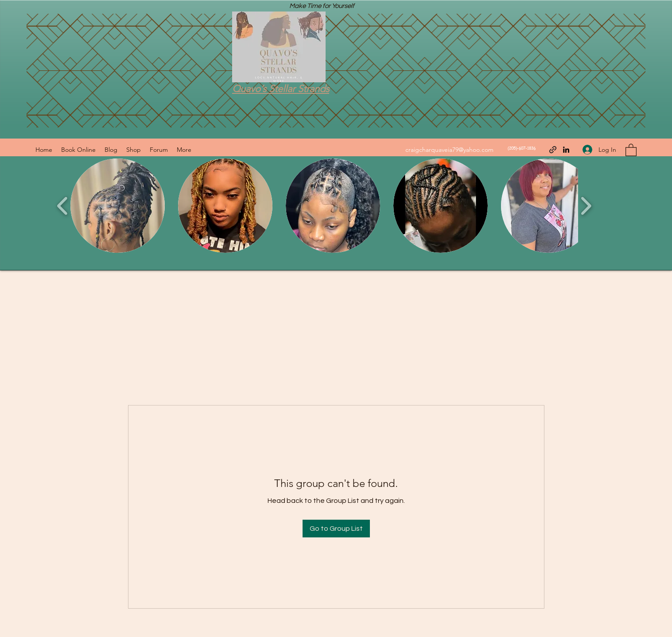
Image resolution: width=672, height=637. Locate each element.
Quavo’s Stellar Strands (281, 89)
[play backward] (63, 206)
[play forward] (586, 206)
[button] (631, 150)
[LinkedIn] (566, 150)
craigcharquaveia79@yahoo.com (449, 150)
